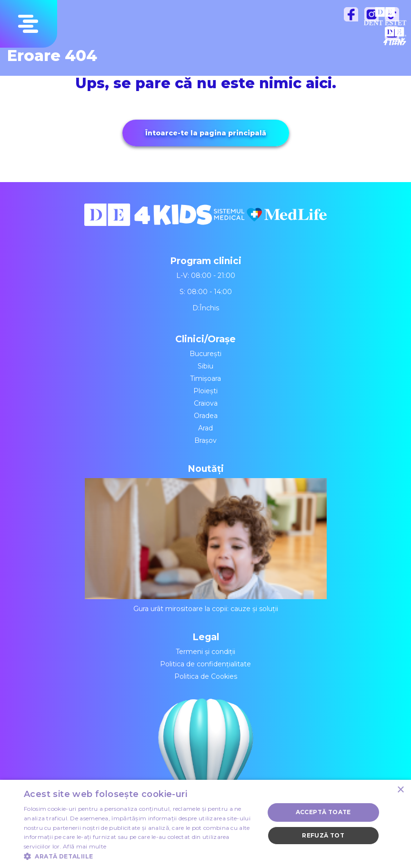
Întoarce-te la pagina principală (206, 133)
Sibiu (205, 366)
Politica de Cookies (206, 676)
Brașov (205, 440)
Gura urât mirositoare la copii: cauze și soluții (206, 546)
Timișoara (205, 378)
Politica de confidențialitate (205, 664)
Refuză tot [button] (323, 835)
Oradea (206, 416)
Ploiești (205, 391)
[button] (140, 856)
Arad (205, 428)
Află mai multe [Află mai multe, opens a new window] (85, 846)
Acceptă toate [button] (323, 812)
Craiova (206, 403)
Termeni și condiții (205, 652)
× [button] (400, 790)
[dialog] (205, 824)
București (205, 354)
